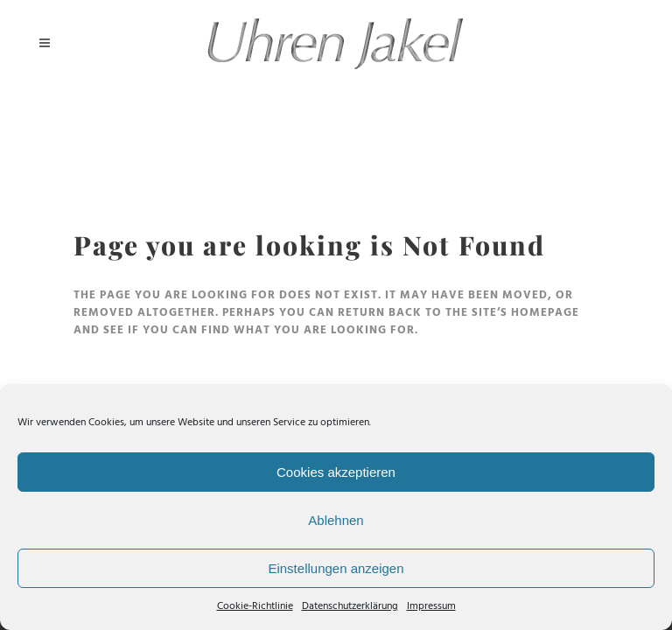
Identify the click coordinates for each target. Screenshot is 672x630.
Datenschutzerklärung (350, 606)
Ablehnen (336, 520)
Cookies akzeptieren (336, 472)
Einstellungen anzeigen (336, 568)
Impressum (431, 606)
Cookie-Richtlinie (255, 606)
